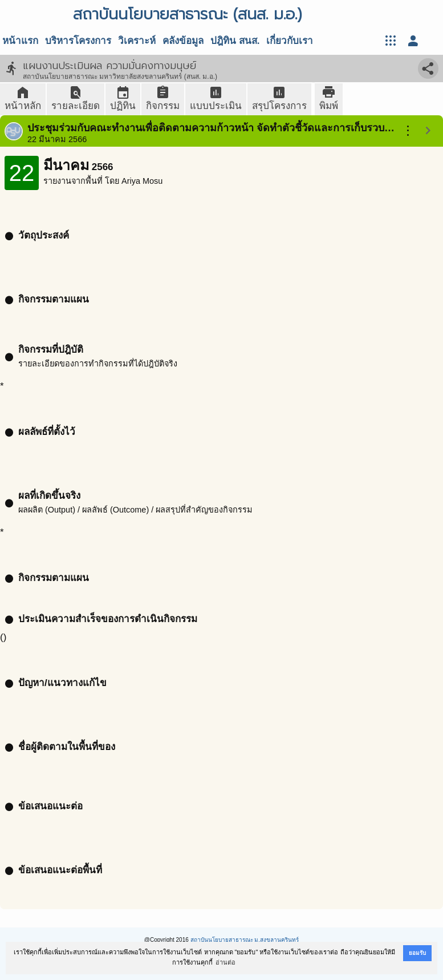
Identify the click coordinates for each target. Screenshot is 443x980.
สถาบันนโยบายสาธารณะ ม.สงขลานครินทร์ (245, 940)
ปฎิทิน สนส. (235, 41)
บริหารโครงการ (78, 41)
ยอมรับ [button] (417, 953)
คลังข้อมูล (183, 41)
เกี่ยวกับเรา (290, 41)
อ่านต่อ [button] (225, 962)
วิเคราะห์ (137, 41)
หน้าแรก (20, 41)
